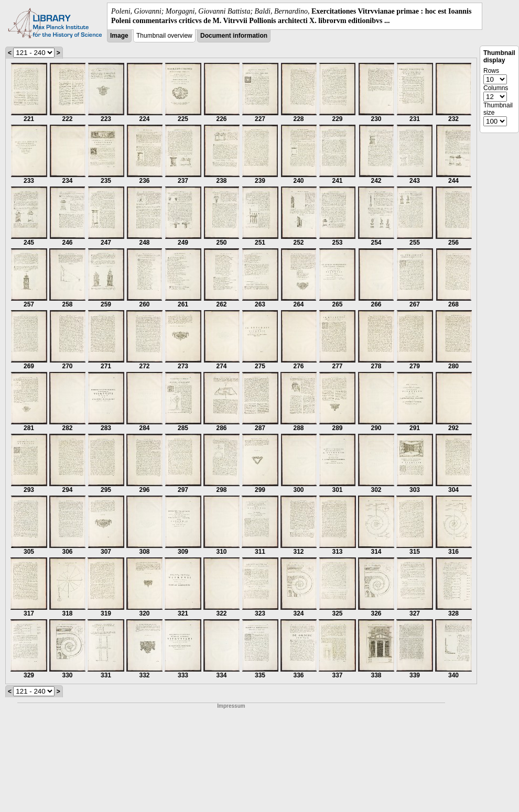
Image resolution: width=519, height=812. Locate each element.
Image (119, 36)
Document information (234, 36)
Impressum (231, 706)
